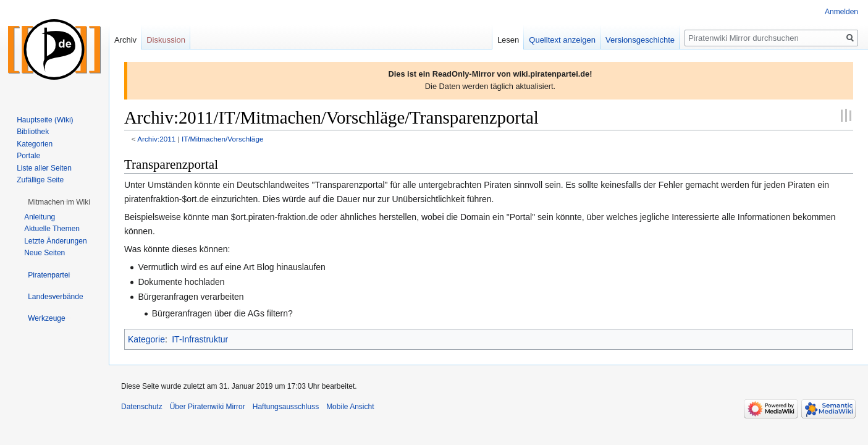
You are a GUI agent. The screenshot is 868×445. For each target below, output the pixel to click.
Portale (28, 156)
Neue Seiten (44, 253)
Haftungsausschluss (286, 407)
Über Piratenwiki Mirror (208, 407)
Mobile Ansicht (350, 407)
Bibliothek (33, 132)
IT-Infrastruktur (200, 339)
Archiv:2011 (156, 139)
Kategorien (35, 144)
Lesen (508, 40)
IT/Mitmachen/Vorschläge (223, 139)
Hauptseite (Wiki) (45, 120)
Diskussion (166, 40)
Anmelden (841, 12)
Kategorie (146, 339)
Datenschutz (142, 407)
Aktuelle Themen (52, 229)
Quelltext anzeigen (562, 40)
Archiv (125, 40)
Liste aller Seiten (44, 168)
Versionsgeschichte (640, 40)
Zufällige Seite (40, 180)
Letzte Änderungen (55, 241)
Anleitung (40, 217)
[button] (59, 202)
